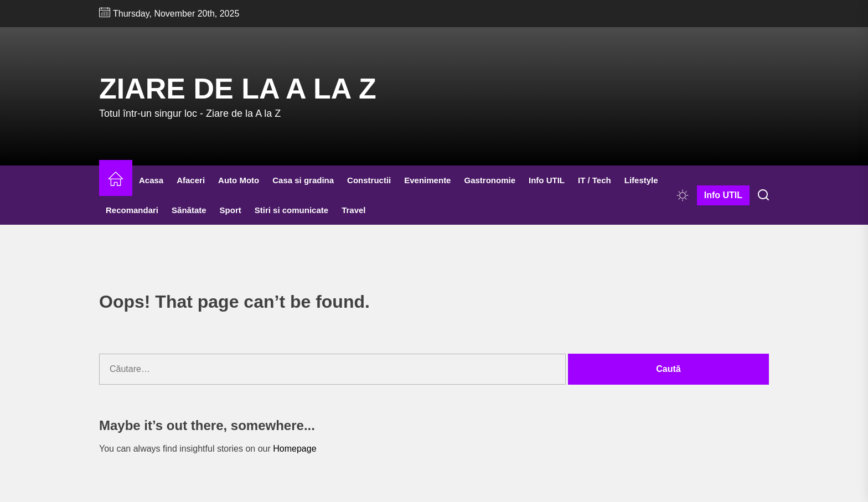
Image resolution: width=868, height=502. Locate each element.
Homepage (294, 449)
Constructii (369, 180)
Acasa (151, 180)
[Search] (763, 195)
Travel (353, 210)
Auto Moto (239, 180)
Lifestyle (641, 180)
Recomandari (132, 210)
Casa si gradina (303, 180)
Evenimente (427, 180)
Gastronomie (490, 180)
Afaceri (191, 180)
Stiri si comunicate (291, 210)
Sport (231, 210)
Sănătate (189, 210)
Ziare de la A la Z (238, 89)
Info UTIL (547, 180)
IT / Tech (595, 180)
